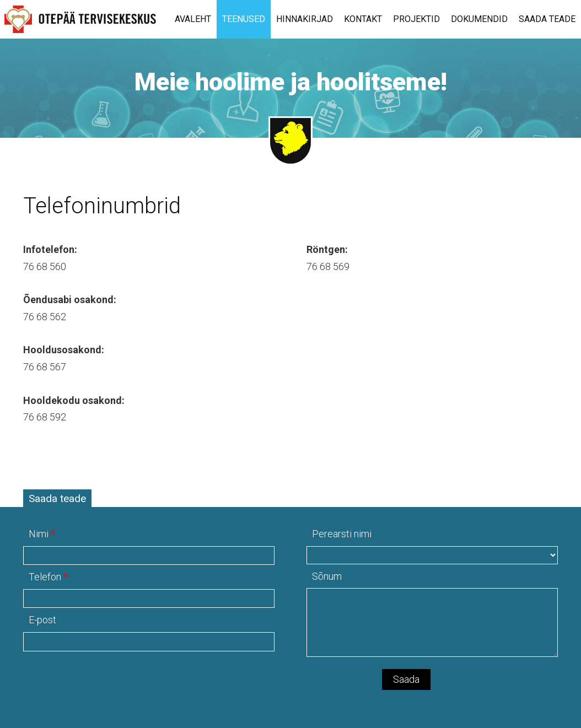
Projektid (416, 19)
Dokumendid (479, 19)
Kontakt (363, 19)
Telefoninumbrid (102, 206)
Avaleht (193, 19)
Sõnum (327, 576)
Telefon (45, 577)
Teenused (244, 19)
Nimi (39, 534)
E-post (42, 620)
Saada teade (547, 19)
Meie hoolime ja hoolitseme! (291, 82)
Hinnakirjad (305, 19)
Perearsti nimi (342, 534)
